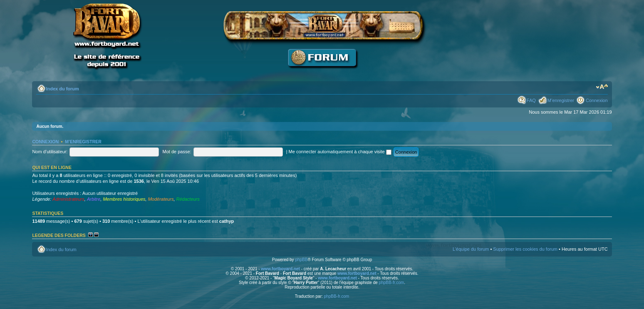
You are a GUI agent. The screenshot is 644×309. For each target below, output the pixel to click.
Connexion (597, 100)
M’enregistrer (561, 100)
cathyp (227, 221)
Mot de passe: (177, 152)
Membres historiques (124, 199)
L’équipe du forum (471, 249)
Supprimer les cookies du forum (525, 249)
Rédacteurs (188, 199)
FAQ (531, 100)
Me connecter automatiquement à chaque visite (340, 152)
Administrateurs (68, 199)
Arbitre (94, 199)
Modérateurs (161, 199)
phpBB (301, 260)
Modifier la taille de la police (602, 87)
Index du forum (62, 89)
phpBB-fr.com (392, 283)
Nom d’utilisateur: (50, 152)
